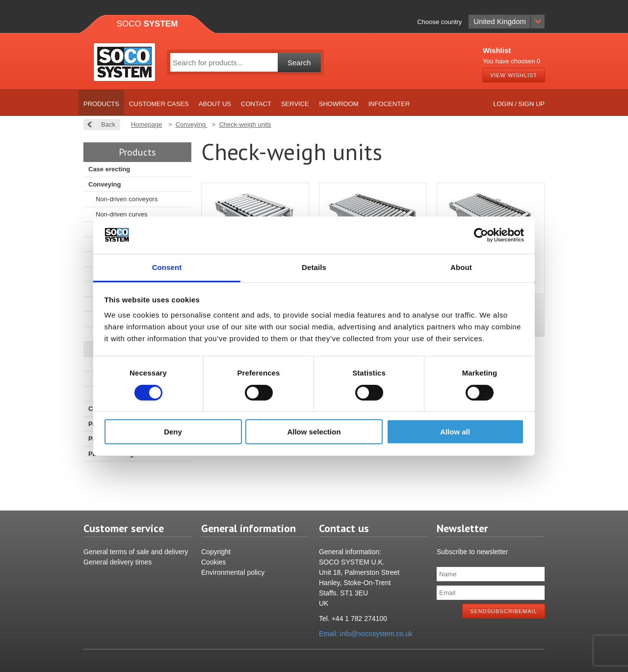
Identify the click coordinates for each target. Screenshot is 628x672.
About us (215, 104)
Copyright (216, 552)
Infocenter (389, 104)
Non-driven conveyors (127, 199)
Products (101, 104)
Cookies (214, 562)
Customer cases (159, 104)
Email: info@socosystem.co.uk (366, 634)
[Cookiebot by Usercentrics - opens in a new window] (481, 235)
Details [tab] (314, 267)
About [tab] (461, 267)
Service (295, 104)
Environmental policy (233, 572)
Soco (147, 24)
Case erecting (109, 169)
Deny (173, 432)
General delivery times (118, 562)
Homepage (147, 124)
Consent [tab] (167, 267)
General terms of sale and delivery (136, 552)
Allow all (455, 432)
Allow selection (314, 432)
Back (105, 124)
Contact (256, 104)
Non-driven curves (122, 214)
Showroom (339, 104)
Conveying (105, 184)
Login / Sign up (519, 104)
